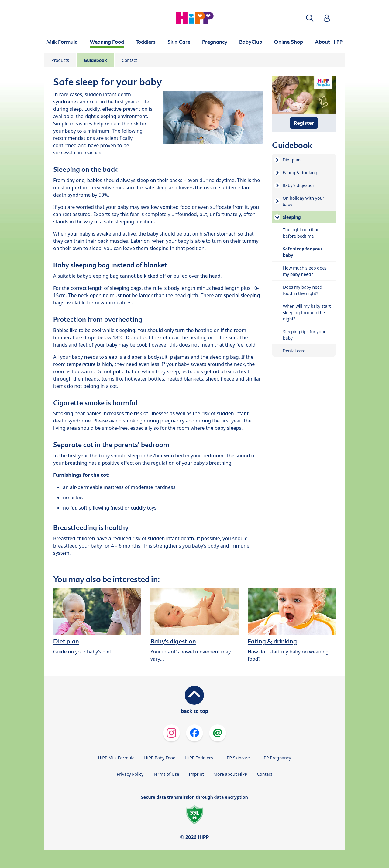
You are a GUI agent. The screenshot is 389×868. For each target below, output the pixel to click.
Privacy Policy (130, 774)
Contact (130, 60)
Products (60, 60)
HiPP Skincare (236, 758)
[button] (310, 18)
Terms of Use (166, 774)
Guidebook (95, 60)
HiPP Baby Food (160, 758)
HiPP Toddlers (199, 758)
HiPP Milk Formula (116, 758)
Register (304, 123)
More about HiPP (230, 774)
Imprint (196, 774)
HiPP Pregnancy (275, 758)
